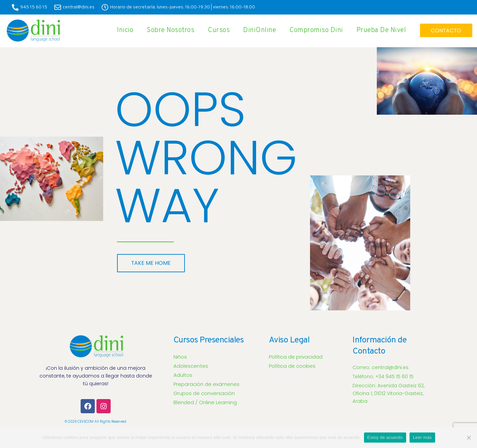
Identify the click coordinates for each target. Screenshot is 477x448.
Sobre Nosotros (167, 30)
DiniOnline (257, 30)
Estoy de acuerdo (385, 437)
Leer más (422, 437)
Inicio (122, 30)
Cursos (216, 30)
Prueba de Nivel (378, 30)
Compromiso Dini (313, 30)
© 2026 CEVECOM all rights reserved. (96, 422)
